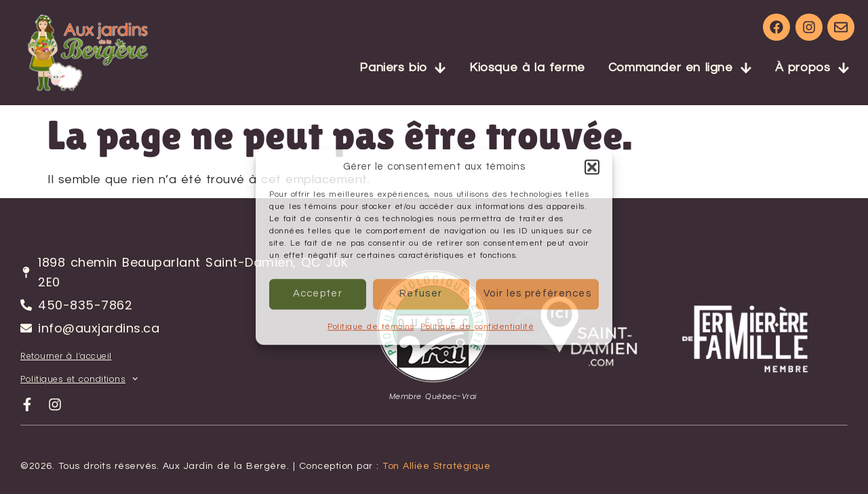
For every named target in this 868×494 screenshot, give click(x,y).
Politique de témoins (371, 327)
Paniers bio (403, 68)
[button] (592, 168)
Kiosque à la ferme (527, 68)
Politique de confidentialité (477, 327)
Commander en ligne (680, 68)
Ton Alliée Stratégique (436, 466)
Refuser (421, 293)
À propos (812, 68)
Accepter (318, 293)
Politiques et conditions (79, 379)
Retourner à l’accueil (66, 356)
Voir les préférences (537, 293)
